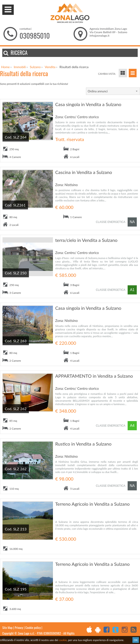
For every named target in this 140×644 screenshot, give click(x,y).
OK (136, 640)
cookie (63, 640)
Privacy (19, 627)
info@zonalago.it (100, 36)
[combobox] (113, 91)
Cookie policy (33, 627)
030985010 (35, 36)
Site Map (7, 627)
